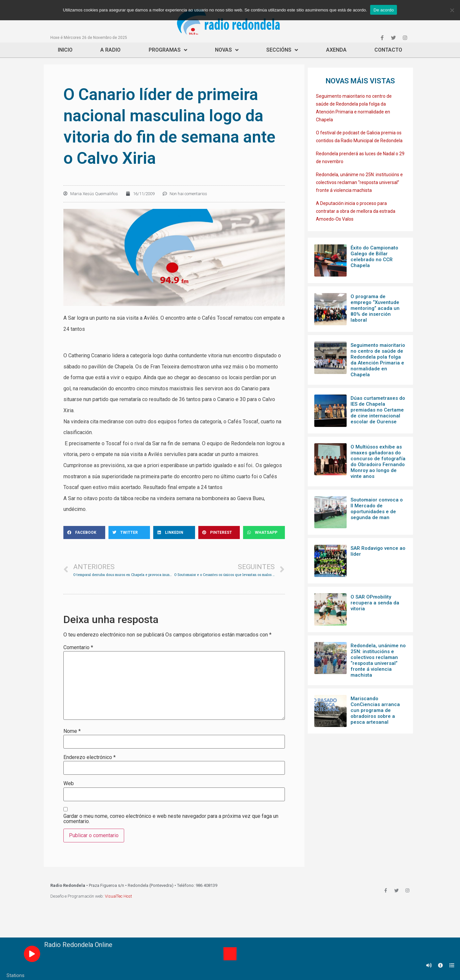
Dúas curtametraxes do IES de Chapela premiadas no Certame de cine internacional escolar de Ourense (378, 410)
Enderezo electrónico (90, 757)
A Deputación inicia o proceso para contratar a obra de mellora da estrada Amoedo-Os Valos (356, 211)
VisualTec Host (118, 896)
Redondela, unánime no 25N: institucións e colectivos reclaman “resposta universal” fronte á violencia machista (359, 182)
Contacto (388, 50)
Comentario (78, 648)
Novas (227, 50)
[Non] (452, 10)
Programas (168, 50)
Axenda (336, 50)
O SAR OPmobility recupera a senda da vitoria (375, 603)
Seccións (282, 50)
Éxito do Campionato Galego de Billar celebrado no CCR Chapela (374, 257)
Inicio (65, 50)
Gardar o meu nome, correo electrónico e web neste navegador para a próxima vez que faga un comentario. (171, 819)
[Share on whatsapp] (264, 532)
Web (69, 784)
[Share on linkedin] (174, 532)
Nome (72, 731)
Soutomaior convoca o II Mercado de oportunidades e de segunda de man (377, 509)
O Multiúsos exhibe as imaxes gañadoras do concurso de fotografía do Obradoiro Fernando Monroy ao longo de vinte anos (378, 462)
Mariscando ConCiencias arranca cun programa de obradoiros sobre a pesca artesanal (375, 710)
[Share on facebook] (84, 532)
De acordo (384, 10)
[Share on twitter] (129, 532)
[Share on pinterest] (219, 532)
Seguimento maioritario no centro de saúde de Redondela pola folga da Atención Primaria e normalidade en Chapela (378, 360)
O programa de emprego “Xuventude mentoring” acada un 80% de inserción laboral (375, 308)
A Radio (110, 50)
